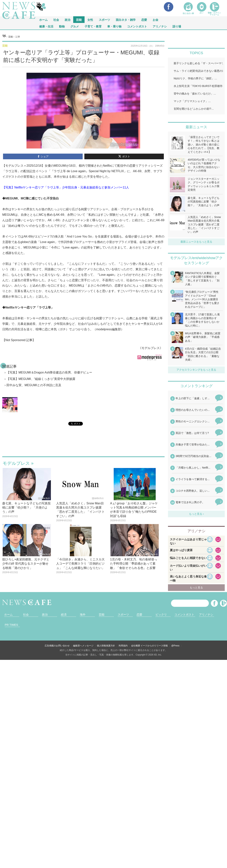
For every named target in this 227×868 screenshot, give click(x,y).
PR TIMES (11, 625)
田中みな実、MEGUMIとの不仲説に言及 (34, 385)
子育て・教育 (93, 26)
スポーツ (104, 20)
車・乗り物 (114, 26)
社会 (56, 20)
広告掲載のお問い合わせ (57, 646)
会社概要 (136, 646)
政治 (68, 20)
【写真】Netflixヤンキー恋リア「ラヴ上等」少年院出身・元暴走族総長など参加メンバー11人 (66, 187)
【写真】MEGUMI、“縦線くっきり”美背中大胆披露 (41, 379)
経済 (64, 614)
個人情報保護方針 (106, 646)
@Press (175, 646)
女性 (90, 20)
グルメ (75, 26)
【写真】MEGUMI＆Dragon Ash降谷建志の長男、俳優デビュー (49, 372)
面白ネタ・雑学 (126, 20)
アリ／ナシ (160, 26)
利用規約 (123, 646)
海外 (83, 614)
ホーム (8, 614)
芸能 (79, 20)
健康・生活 (46, 26)
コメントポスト (137, 26)
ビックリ (161, 614)
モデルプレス (16, 463)
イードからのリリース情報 (154, 646)
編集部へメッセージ (83, 646)
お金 (155, 20)
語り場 (177, 26)
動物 (62, 26)
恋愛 (144, 20)
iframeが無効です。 (83, 446)
